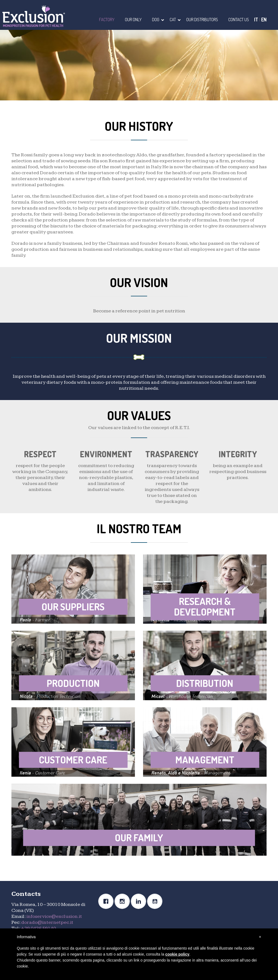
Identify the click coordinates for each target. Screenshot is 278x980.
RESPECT (40, 454)
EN (264, 20)
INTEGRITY (238, 454)
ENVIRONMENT (106, 454)
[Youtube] (156, 901)
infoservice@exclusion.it (54, 916)
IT (256, 20)
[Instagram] (124, 901)
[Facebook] (107, 901)
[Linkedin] (140, 901)
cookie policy (177, 954)
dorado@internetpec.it (47, 922)
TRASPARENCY (172, 454)
